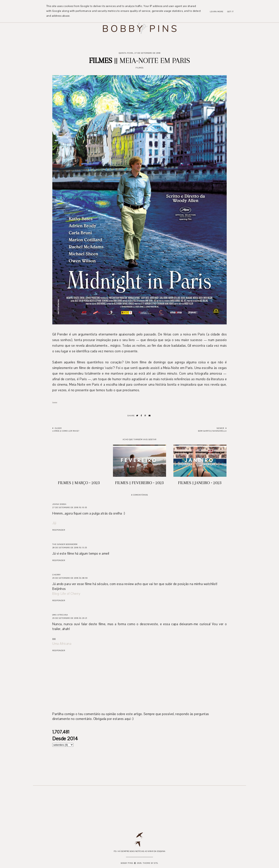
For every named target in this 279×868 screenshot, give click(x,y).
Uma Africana (60, 615)
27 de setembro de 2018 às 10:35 (70, 507)
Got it (230, 12)
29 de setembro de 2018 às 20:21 (70, 618)
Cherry (56, 575)
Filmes (140, 68)
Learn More (217, 12)
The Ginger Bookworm (65, 544)
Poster (55, 402)
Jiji (54, 523)
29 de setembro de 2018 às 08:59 (70, 578)
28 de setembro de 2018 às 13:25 (70, 548)
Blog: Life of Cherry (66, 594)
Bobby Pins (127, 863)
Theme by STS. (151, 863)
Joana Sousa (59, 504)
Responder (59, 530)
